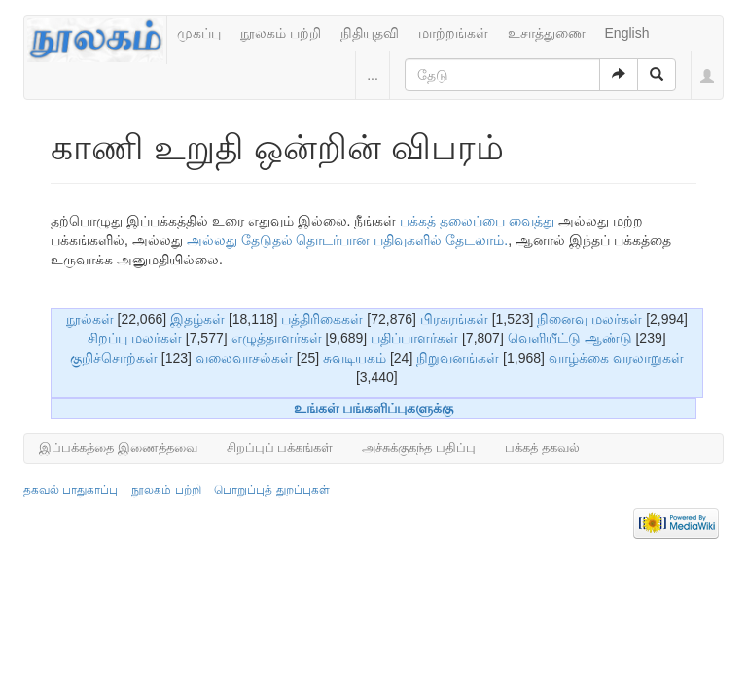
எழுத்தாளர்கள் (277, 338)
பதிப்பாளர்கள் (414, 338)
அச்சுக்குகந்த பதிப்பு (419, 448)
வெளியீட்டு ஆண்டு (570, 338)
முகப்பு (199, 33)
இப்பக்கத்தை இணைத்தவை (118, 448)
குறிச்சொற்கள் (114, 358)
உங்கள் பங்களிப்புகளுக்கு (374, 408)
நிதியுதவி (370, 33)
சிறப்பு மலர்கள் (135, 338)
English (627, 33)
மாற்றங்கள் (453, 33)
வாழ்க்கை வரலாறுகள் (616, 358)
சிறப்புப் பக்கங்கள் (280, 448)
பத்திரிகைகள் (322, 319)
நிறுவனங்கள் (458, 358)
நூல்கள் (90, 319)
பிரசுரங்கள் (454, 319)
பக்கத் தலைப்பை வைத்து (477, 221)
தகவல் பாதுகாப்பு (71, 490)
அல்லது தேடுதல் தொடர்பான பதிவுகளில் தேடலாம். (347, 240)
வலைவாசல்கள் (244, 358)
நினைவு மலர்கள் (589, 319)
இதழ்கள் (197, 319)
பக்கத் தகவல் (542, 448)
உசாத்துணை (547, 33)
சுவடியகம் (355, 358)
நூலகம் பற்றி (281, 33)
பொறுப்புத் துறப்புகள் (271, 490)
